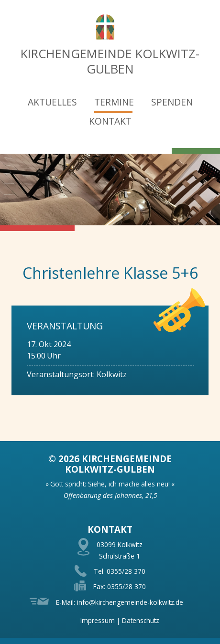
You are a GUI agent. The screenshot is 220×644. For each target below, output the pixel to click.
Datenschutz (141, 620)
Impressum (98, 620)
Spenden (172, 102)
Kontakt (110, 121)
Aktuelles (52, 102)
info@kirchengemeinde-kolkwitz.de (130, 602)
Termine (114, 102)
